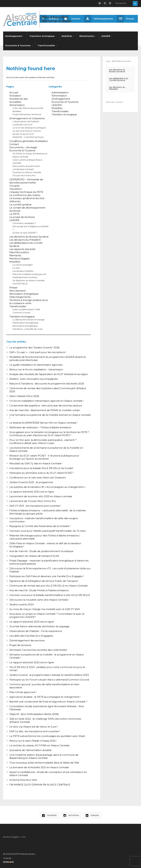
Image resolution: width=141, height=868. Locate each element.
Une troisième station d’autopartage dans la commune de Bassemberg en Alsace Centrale (44, 755)
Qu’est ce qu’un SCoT (23, 133)
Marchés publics (19, 251)
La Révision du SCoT (23, 124)
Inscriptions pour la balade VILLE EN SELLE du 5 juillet (41, 467)
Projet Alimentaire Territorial (27, 113)
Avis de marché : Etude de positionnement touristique (41, 550)
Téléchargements (98, 19)
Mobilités (67, 35)
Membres (15, 254)
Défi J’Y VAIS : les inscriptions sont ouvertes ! (35, 505)
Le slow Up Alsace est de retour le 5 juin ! (34, 726)
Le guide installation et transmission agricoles (36, 364)
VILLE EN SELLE (20, 283)
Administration (60, 92)
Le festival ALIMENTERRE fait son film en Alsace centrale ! (43, 422)
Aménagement (14, 35)
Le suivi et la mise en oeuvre (27, 130)
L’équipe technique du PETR (26, 191)
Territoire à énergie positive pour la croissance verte (29, 301)
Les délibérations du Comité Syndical (119, 78)
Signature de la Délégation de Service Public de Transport (44, 580)
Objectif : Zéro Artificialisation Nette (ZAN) (34, 713)
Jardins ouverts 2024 (22, 603)
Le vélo (16, 267)
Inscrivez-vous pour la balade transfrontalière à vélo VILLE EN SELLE (50, 594)
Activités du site (19, 98)
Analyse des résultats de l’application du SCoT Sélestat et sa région (49, 373)
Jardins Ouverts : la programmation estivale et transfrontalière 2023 (49, 674)
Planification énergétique (25, 322)
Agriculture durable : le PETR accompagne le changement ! (45, 696)
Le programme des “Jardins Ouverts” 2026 (34, 347)
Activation (15, 95)
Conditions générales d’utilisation (29, 140)
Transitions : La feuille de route (28, 328)
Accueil (14, 92)
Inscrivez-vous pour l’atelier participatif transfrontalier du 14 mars (48, 530)
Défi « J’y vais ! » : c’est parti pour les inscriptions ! (38, 351)
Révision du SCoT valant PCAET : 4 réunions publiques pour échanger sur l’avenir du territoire (44, 456)
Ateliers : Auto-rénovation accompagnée (34, 378)
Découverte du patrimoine (26, 165)
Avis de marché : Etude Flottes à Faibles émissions (39, 589)
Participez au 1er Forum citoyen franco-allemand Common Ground (49, 679)
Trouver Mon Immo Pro (24, 175)
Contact (70, 19)
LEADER (106, 35)
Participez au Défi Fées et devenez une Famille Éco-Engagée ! (47, 575)
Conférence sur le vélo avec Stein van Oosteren (38, 477)
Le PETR (14, 213)
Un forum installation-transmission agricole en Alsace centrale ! (47, 400)
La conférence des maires (25, 194)
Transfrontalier (46, 44)
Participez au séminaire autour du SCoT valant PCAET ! (42, 472)
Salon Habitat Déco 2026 (24, 395)
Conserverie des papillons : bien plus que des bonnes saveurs (46, 405)
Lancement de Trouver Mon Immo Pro (33, 500)
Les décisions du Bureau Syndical (29, 236)
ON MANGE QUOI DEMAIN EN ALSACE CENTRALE (40, 784)
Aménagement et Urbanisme (27, 117)
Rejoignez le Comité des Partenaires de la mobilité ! (40, 525)
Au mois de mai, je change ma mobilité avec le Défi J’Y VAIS (45, 608)
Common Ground (21, 312)
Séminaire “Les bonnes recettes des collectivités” (38, 649)
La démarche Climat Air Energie (29, 319)
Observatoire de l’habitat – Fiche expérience (36, 630)
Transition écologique (42, 35)
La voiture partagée (23, 264)
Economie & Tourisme (18, 44)
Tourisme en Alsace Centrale (27, 171)
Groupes (14, 185)
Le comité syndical (20, 204)
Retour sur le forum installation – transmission (36, 369)
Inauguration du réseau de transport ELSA (34, 555)
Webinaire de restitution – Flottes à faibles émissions (40, 426)
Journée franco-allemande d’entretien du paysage (39, 625)
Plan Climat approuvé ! (23, 691)
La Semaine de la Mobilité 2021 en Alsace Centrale (39, 766)
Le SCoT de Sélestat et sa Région (29, 127)
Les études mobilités (23, 270)
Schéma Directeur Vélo (23, 779)
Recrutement (18, 290)
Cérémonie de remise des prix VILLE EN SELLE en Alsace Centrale (49, 585)
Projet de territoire (20, 644)
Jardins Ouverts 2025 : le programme (31, 481)
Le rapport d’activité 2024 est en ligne (32, 491)
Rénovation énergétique (24, 293)
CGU (24, 836)
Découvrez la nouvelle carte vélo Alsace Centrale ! (39, 599)
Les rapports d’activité (22, 248)
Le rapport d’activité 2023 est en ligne (32, 621)
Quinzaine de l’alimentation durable (30, 749)
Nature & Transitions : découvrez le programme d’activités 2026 (47, 383)
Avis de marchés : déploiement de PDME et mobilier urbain (45, 409)
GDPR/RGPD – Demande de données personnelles (26, 180)
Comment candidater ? (24, 222)
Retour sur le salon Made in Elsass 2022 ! (33, 740)
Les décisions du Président (25, 239)
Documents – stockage (23, 146)
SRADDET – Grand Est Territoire (28, 136)
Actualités (15, 101)
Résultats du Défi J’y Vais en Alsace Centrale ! (36, 463)
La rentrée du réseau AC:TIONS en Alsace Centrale (39, 744)
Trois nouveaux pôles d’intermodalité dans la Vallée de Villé (44, 762)
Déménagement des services (27, 640)
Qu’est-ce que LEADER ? (25, 232)
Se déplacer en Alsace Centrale (29, 280)
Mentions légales (19, 258)
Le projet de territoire (22, 216)
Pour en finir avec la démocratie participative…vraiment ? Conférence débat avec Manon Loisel (43, 441)
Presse (125, 19)
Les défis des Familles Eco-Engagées (31, 635)
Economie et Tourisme (65, 101)
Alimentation (87, 35)
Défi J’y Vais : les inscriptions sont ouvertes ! (35, 730)
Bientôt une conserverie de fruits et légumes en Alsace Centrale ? (48, 701)
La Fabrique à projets (23, 168)
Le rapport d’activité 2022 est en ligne (32, 661)
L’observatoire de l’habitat (26, 121)
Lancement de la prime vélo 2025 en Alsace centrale (41, 495)
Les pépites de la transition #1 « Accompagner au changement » (47, 486)
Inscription (16, 188)
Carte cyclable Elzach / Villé (26, 309)
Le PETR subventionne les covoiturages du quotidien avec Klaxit (47, 735)
